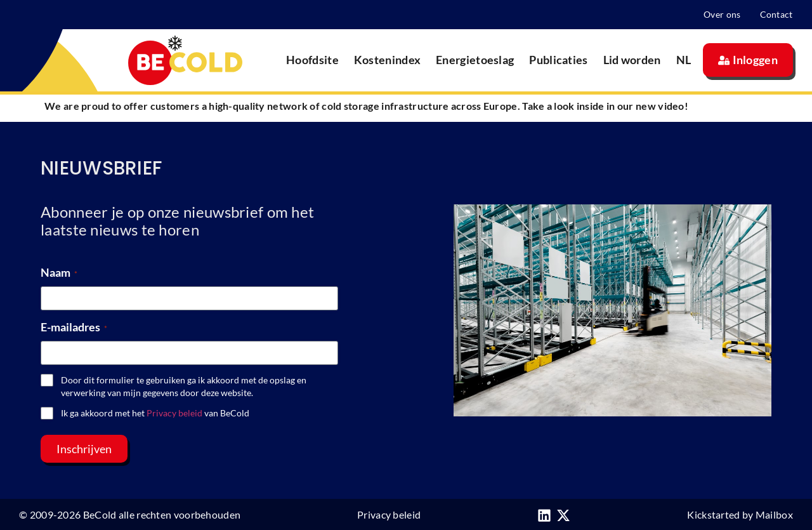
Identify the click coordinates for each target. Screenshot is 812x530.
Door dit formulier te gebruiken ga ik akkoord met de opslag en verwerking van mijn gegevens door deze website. (184, 386)
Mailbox (774, 514)
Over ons (722, 14)
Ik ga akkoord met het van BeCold (155, 413)
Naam (59, 272)
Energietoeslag (475, 60)
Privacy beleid (174, 413)
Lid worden (632, 60)
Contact (776, 14)
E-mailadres (74, 327)
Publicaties (558, 60)
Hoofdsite (312, 60)
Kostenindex (387, 60)
